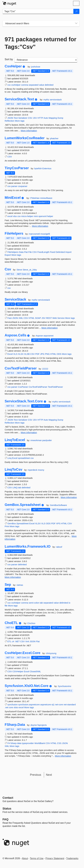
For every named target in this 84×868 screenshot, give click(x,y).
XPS (58, 523)
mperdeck (33, 470)
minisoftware (46, 198)
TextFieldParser (55, 387)
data (19, 743)
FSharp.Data (15, 725)
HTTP (40, 118)
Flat (26, 252)
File (30, 252)
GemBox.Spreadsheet (23, 505)
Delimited (60, 252)
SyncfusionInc (65, 686)
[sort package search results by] (46, 60)
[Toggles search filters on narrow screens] (76, 24)
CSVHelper (18, 671)
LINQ (15, 487)
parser (14, 186)
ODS (59, 354)
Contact (8, 798)
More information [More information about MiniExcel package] (40, 226)
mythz (47, 100)
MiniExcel (13, 198)
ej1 (53, 704)
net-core (59, 704)
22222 (45, 369)
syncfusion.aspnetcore (29, 704)
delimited (49, 85)
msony (41, 470)
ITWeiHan (35, 198)
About (25, 858)
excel (10, 216)
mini (36, 216)
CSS (59, 743)
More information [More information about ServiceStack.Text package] (29, 131)
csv (9, 85)
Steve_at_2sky (30, 270)
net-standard (70, 704)
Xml (27, 641)
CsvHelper (13, 66)
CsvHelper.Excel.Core (23, 653)
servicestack (56, 100)
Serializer (23, 118)
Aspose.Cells (16, 335)
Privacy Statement (55, 858)
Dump (60, 118)
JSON (10, 118)
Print (7, 526)
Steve (20, 270)
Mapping (53, 118)
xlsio (16, 707)
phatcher (54, 138)
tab (20, 487)
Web (55, 318)
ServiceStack (15, 299)
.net (7, 707)
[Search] (76, 11)
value (42, 85)
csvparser (23, 186)
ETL (9, 641)
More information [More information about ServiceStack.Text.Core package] (29, 432)
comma (25, 85)
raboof (59, 547)
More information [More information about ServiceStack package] (50, 328)
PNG (47, 354)
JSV (35, 118)
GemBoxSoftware (58, 505)
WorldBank (40, 743)
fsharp (14, 743)
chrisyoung (51, 653)
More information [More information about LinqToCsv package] (69, 497)
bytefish (38, 168)
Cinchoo (31, 623)
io (69, 603)
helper (50, 216)
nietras (20, 585)
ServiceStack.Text (19, 99)
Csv (8, 269)
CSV (30, 118)
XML (21, 318)
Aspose (40, 336)
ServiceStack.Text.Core (24, 401)
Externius (47, 168)
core (11, 707)
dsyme (34, 725)
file (6, 606)
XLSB (27, 354)
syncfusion (13, 704)
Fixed (53, 252)
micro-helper (27, 216)
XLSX (21, 354)
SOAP (38, 318)
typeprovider (28, 743)
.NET (17, 641)
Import (68, 252)
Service (61, 318)
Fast (10, 318)
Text (16, 118)
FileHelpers (14, 233)
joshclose (36, 67)
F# (9, 743)
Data (21, 252)
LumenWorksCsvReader (25, 138)
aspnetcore (46, 704)
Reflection (10, 121)
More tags (20, 121)
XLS (15, 354)
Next (49, 775)
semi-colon (34, 603)
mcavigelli (45, 234)
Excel (10, 354)
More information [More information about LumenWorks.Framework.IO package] (13, 577)
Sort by (9, 59)
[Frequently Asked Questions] (6, 819)
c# (13, 641)
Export (8, 255)
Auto (46, 118)
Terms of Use (37, 858)
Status (7, 809)
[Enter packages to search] (38, 11)
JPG (42, 354)
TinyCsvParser (17, 168)
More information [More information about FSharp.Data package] (63, 756)
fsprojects (42, 725)
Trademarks (72, 858)
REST (49, 318)
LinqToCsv (14, 470)
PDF (37, 354)
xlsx (15, 216)
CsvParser (23, 387)
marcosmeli (35, 234)
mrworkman (36, 440)
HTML (31, 318)
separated (34, 85)
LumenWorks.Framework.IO (28, 546)
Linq (9, 458)
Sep (8, 585)
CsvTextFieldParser (21, 368)
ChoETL (11, 623)
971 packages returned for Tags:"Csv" (41, 43)
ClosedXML (35, 671)
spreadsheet (24, 458)
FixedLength (43, 252)
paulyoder (47, 440)
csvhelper (16, 85)
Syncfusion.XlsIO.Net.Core (27, 686)
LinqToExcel (15, 440)
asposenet (48, 336)
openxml (43, 216)
